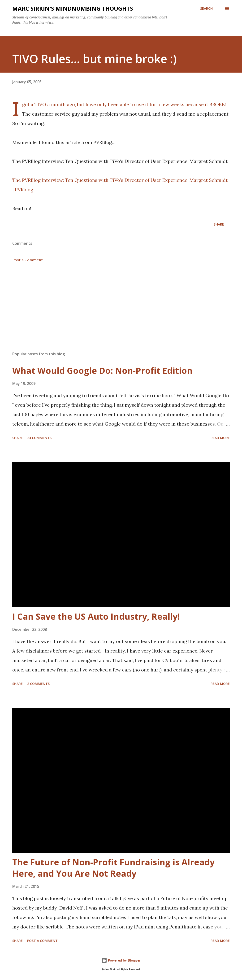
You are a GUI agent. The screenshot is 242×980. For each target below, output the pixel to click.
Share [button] (219, 224)
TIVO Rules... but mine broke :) (95, 59)
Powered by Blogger (121, 960)
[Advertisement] (121, 311)
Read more (220, 438)
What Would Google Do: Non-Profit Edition (102, 371)
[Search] (206, 9)
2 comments (38, 684)
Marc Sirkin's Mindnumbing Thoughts (73, 8)
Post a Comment (28, 260)
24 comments (39, 438)
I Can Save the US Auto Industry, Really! (96, 616)
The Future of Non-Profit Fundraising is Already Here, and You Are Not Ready (113, 868)
